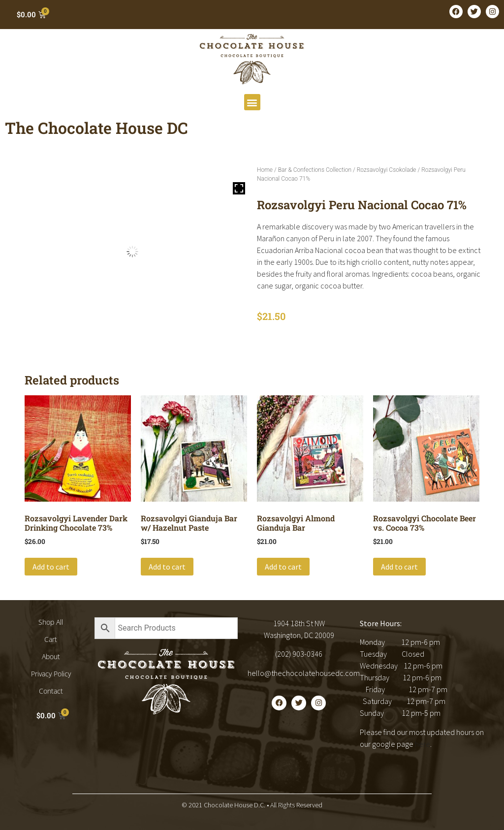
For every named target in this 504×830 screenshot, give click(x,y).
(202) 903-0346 (299, 654)
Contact (51, 691)
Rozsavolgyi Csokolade (387, 170)
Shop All (51, 622)
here (423, 744)
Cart (51, 639)
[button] (252, 102)
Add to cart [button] (51, 567)
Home (265, 170)
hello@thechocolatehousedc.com (304, 673)
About (51, 656)
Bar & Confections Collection (315, 170)
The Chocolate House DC (96, 128)
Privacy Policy (51, 674)
